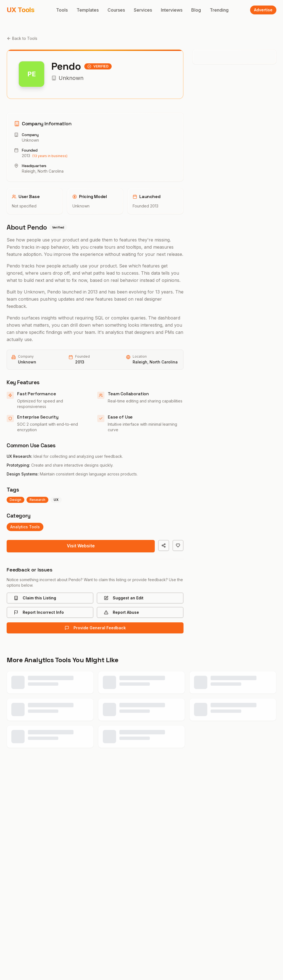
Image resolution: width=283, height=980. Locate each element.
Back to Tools (22, 38)
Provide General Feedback (95, 629)
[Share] (164, 545)
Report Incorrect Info (39, 613)
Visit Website (81, 547)
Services (143, 10)
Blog (196, 10)
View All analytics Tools (141, 792)
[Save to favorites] (178, 545)
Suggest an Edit (124, 599)
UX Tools (20, 10)
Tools (62, 10)
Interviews (172, 10)
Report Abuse (121, 613)
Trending (219, 10)
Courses (116, 10)
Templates (88, 10)
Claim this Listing (35, 599)
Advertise (263, 10)
